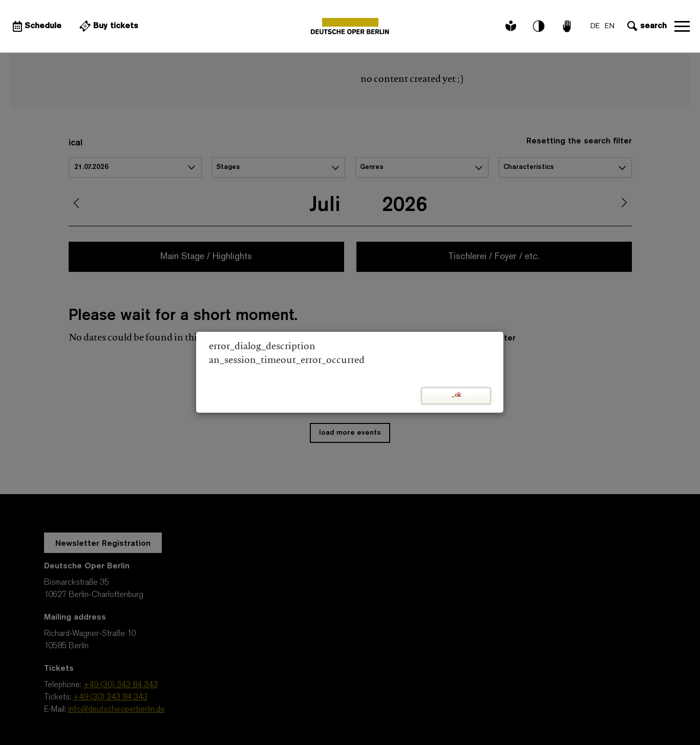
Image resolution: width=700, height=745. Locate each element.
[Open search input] (646, 26)
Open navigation (682, 26)
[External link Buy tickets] (108, 26)
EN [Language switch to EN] (610, 26)
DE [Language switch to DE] (595, 26)
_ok (456, 396)
